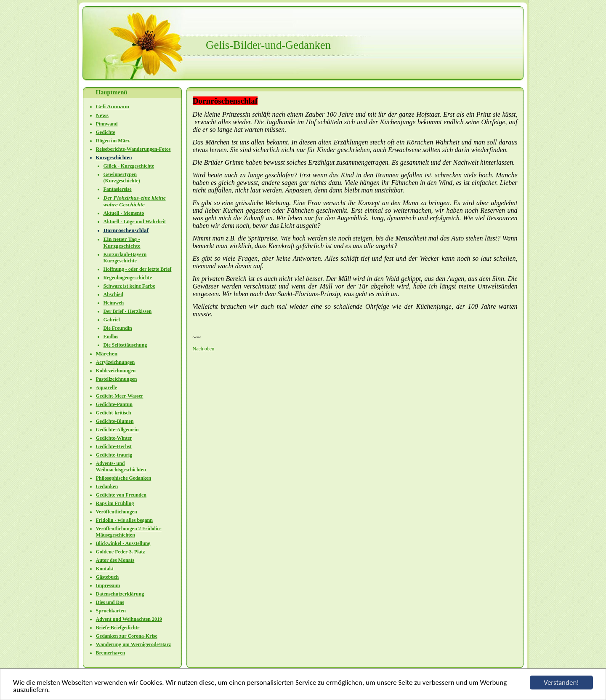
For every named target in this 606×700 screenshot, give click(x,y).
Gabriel (112, 320)
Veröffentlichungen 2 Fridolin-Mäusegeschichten (129, 532)
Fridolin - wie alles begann (124, 520)
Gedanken (107, 486)
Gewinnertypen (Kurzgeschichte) (122, 178)
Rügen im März (113, 141)
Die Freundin (118, 328)
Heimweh (114, 303)
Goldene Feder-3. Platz (121, 552)
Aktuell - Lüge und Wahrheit (135, 222)
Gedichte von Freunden (121, 495)
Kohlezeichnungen (116, 371)
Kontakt (105, 569)
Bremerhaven (111, 653)
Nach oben (204, 349)
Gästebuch (108, 577)
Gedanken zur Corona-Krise (127, 636)
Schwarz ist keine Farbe (129, 286)
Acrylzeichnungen (116, 362)
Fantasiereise (118, 189)
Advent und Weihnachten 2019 (129, 619)
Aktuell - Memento (124, 213)
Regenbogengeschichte (128, 278)
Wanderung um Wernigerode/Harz (134, 644)
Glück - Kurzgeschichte (129, 166)
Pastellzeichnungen (117, 379)
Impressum (108, 585)
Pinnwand (107, 124)
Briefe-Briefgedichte (118, 628)
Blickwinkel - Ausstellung (123, 543)
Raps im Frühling (115, 503)
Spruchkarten (111, 611)
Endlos (111, 337)
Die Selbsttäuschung (125, 345)
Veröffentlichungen (117, 512)
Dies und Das (110, 602)
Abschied (113, 294)
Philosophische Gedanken (124, 478)
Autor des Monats (115, 560)
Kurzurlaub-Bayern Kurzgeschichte (125, 258)
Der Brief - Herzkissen (128, 311)
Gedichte (106, 132)
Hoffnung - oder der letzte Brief (138, 269)
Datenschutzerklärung (120, 594)
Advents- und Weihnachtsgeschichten (121, 466)
